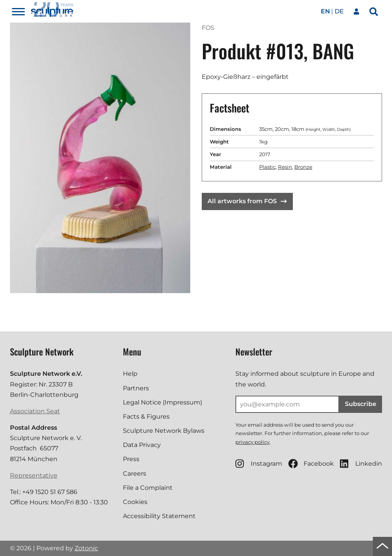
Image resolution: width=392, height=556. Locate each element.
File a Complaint (148, 488)
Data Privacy (142, 445)
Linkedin (361, 464)
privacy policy (252, 442)
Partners (136, 388)
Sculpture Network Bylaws (164, 431)
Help (130, 374)
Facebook (311, 464)
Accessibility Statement (159, 516)
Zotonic (86, 548)
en (325, 11)
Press (131, 459)
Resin (285, 167)
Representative (34, 475)
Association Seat (35, 411)
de (339, 11)
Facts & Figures (146, 417)
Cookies (135, 502)
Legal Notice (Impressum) (163, 402)
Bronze (303, 167)
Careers (135, 474)
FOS (208, 28)
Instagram (259, 464)
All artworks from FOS (247, 201)
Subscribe (361, 404)
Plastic (267, 167)
